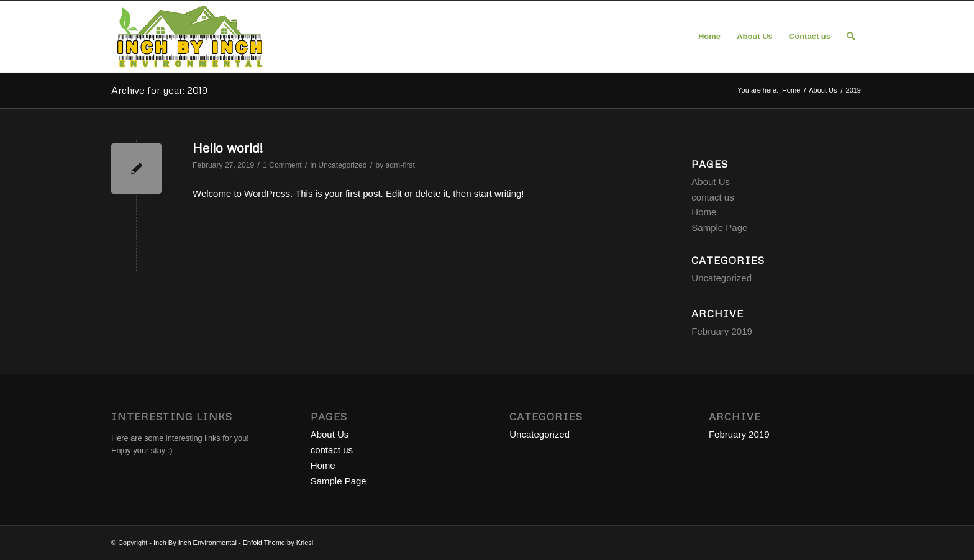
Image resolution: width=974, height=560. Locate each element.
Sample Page (719, 228)
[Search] (851, 37)
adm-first (400, 165)
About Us (711, 182)
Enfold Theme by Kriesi (278, 543)
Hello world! (228, 148)
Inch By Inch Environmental (195, 543)
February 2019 (722, 331)
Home (704, 212)
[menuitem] (709, 37)
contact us (712, 197)
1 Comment (282, 165)
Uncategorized (342, 165)
